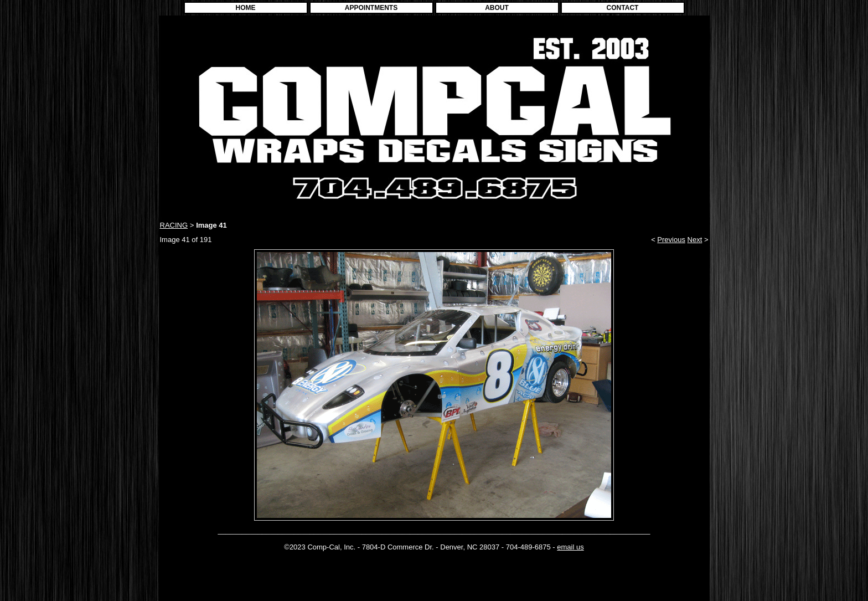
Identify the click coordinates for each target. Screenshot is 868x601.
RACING (174, 225)
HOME (246, 8)
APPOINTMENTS (371, 8)
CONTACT (623, 8)
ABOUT (497, 8)
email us (570, 547)
